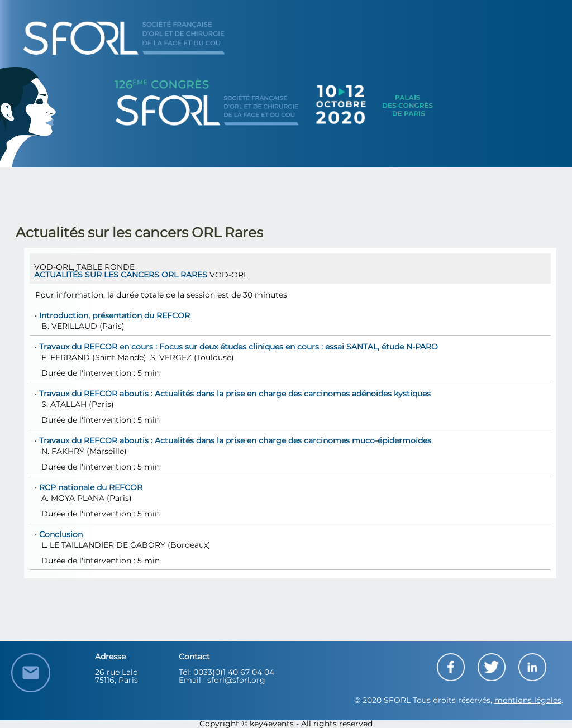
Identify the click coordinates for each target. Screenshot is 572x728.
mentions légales (528, 701)
